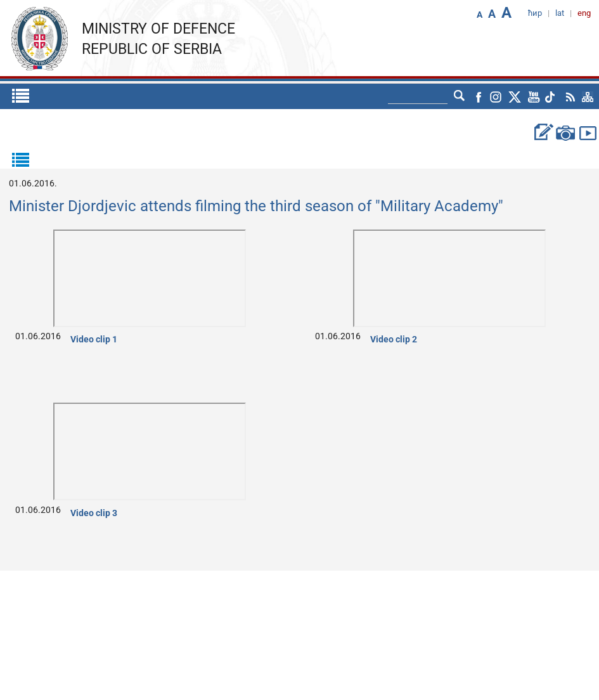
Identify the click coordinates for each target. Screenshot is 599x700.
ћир (535, 13)
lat (560, 13)
